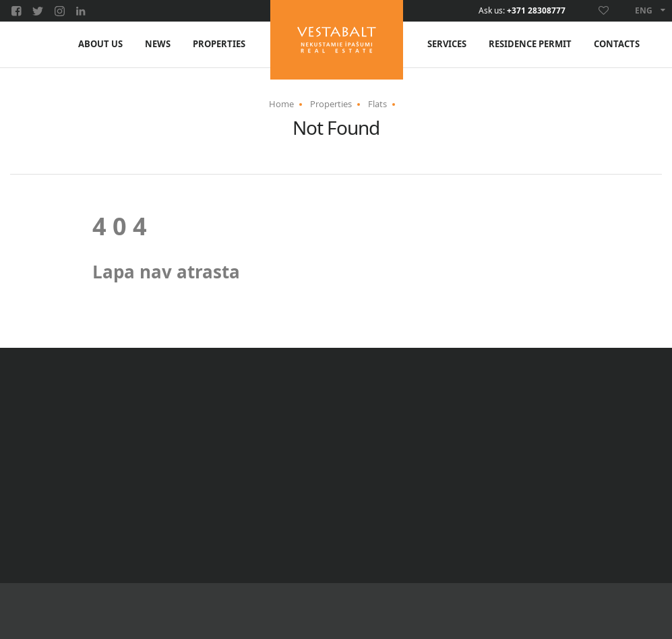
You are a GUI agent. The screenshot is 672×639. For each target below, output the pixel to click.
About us (100, 44)
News (158, 44)
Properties (219, 44)
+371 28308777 (536, 11)
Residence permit (530, 44)
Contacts (617, 44)
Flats (377, 104)
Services (447, 44)
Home (281, 104)
